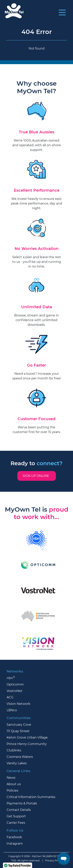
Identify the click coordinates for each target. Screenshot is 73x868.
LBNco (12, 710)
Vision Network (18, 704)
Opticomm (15, 684)
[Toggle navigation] (62, 12)
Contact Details (19, 810)
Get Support (16, 816)
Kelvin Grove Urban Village (27, 737)
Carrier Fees (16, 823)
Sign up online (37, 476)
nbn (11, 678)
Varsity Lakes (17, 763)
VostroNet (15, 691)
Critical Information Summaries (31, 797)
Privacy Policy (54, 860)
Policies (12, 790)
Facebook (14, 837)
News (11, 778)
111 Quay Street (18, 731)
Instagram (15, 844)
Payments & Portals (22, 803)
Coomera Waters (20, 757)
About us (14, 784)
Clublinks (14, 750)
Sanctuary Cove (19, 725)
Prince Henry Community (27, 744)
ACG (10, 697)
